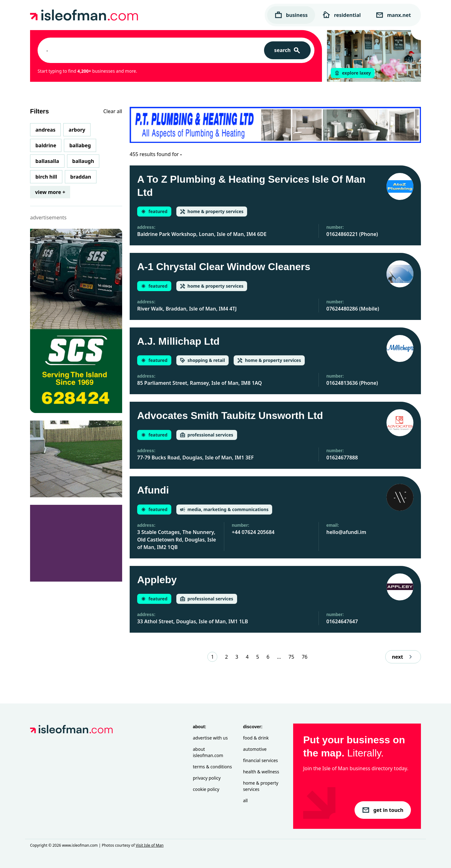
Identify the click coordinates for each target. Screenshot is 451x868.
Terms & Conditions (213, 767)
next (403, 657)
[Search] (287, 50)
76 (304, 657)
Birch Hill (46, 177)
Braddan (81, 177)
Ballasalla (47, 161)
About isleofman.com (208, 752)
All (245, 800)
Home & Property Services (261, 786)
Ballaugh (83, 161)
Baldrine (46, 145)
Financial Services (260, 760)
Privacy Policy (207, 778)
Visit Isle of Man (150, 845)
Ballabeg (80, 145)
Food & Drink (256, 738)
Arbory (77, 130)
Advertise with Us (210, 738)
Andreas (45, 130)
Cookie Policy (206, 789)
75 (291, 657)
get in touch (383, 810)
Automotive (255, 749)
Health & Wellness (261, 772)
